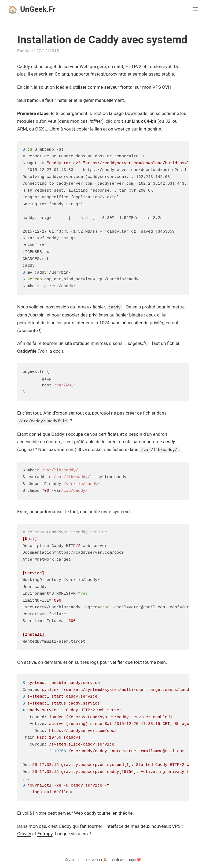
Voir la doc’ (50, 351)
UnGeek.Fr (32, 9)
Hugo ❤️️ (134, 859)
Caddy (24, 66)
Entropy (45, 833)
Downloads (136, 113)
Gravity (24, 833)
